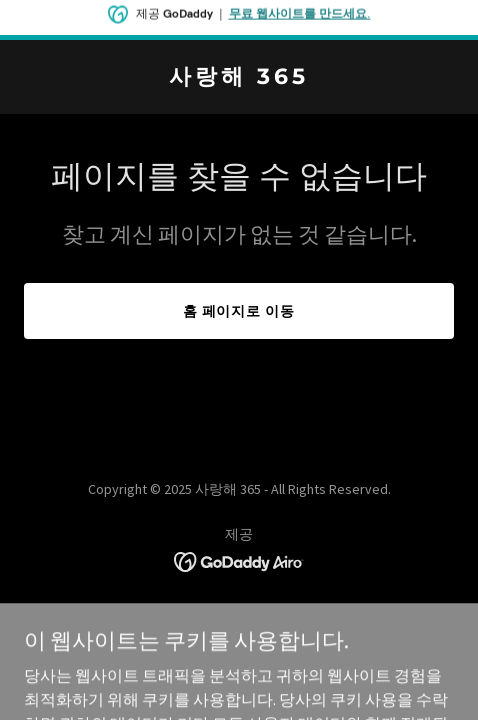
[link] (239, 78)
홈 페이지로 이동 (239, 311)
